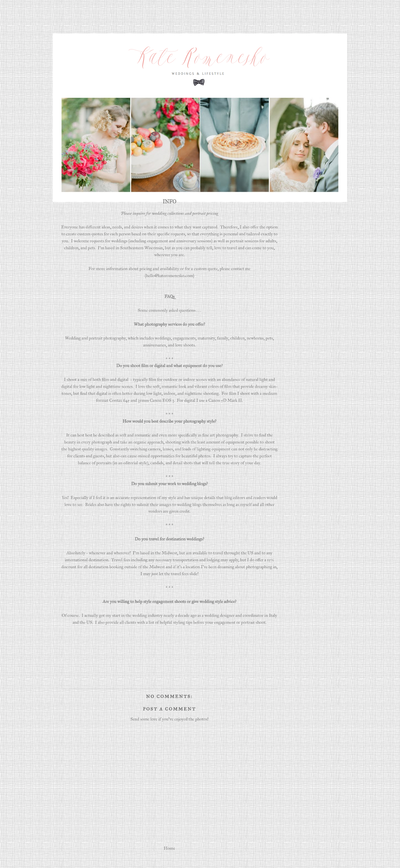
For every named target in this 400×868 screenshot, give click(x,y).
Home (170, 848)
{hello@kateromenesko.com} (169, 275)
